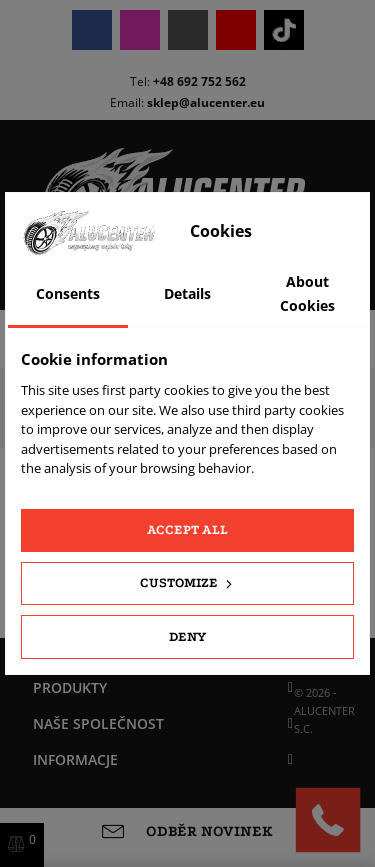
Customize (188, 583)
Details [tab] (187, 293)
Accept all (187, 529)
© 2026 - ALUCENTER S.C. (324, 711)
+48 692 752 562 (199, 81)
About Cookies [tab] (307, 293)
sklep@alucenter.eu (206, 102)
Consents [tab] (68, 293)
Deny (187, 636)
